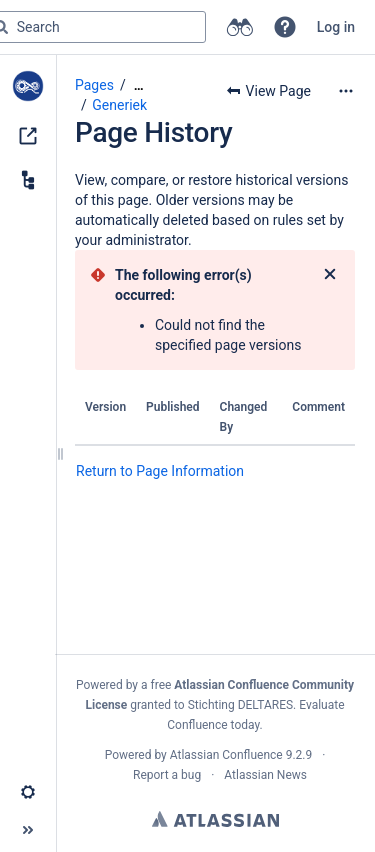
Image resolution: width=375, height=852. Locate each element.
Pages (94, 85)
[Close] (330, 275)
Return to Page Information (160, 471)
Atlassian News (265, 775)
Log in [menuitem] (336, 27)
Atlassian (215, 819)
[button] (285, 27)
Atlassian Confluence (226, 755)
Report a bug (167, 775)
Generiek (119, 105)
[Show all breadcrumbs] (139, 85)
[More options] (346, 91)
